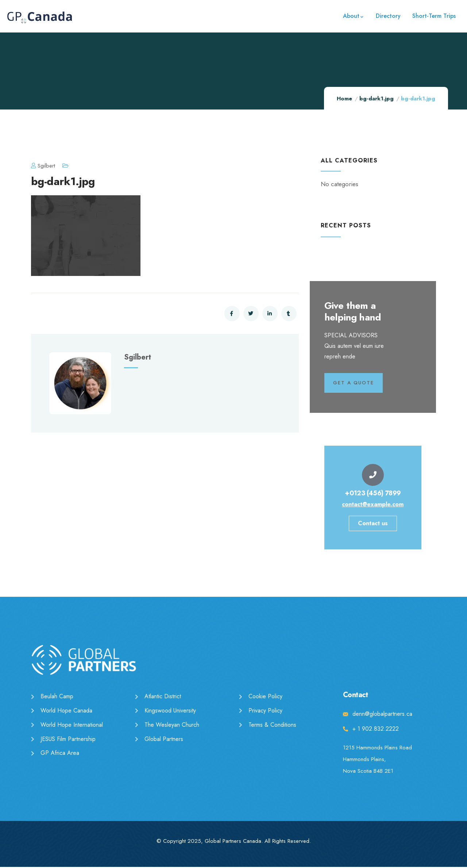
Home (344, 99)
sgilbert (43, 166)
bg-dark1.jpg (377, 99)
